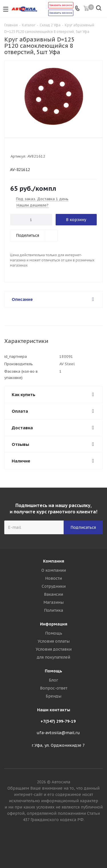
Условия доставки (54, 649)
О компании (54, 570)
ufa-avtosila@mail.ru (58, 733)
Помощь (54, 633)
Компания (54, 561)
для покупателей (53, 657)
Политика (53, 610)
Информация (54, 624)
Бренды (53, 696)
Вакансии (53, 594)
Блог (53, 680)
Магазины (53, 602)
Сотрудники (54, 586)
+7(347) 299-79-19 (58, 721)
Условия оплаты (54, 641)
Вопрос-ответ (54, 688)
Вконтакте (54, 848)
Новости (53, 578)
